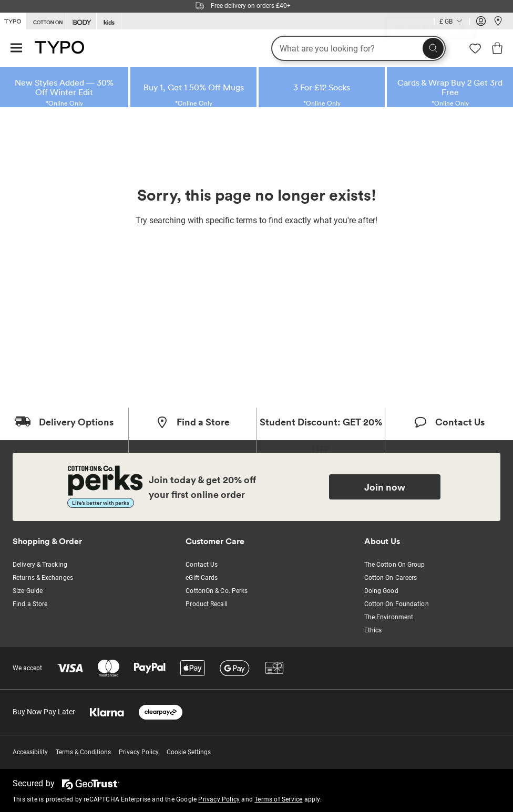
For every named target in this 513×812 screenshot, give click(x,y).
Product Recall (206, 604)
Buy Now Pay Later (44, 712)
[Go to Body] (82, 21)
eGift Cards (202, 578)
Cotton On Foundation (397, 604)
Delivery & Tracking (40, 565)
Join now (385, 487)
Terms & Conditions (83, 752)
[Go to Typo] (13, 20)
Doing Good (381, 591)
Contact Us (202, 565)
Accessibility (30, 752)
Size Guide (28, 591)
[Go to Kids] (109, 21)
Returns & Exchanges (43, 578)
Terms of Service (278, 799)
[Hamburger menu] (16, 49)
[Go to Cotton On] (46, 21)
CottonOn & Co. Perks (217, 591)
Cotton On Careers (391, 578)
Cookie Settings (189, 752)
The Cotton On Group (395, 565)
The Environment (389, 617)
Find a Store (30, 604)
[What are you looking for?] (358, 48)
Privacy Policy (139, 752)
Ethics (373, 630)
